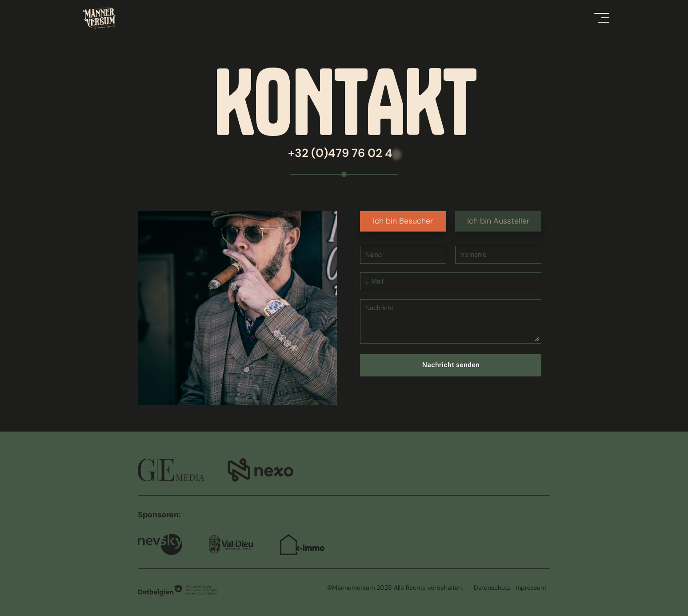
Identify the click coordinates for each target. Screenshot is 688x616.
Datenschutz (492, 588)
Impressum (530, 588)
